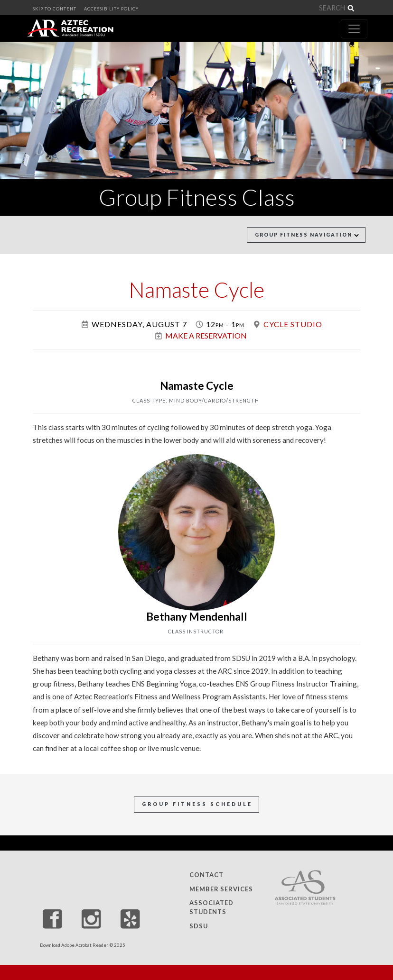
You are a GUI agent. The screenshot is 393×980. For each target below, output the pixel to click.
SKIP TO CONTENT (55, 9)
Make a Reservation (206, 335)
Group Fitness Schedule (197, 804)
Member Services (221, 889)
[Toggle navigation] (354, 29)
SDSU (199, 926)
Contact (206, 875)
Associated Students (211, 907)
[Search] (312, 8)
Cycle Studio (293, 324)
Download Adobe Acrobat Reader (74, 945)
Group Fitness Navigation (307, 235)
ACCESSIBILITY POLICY (111, 9)
